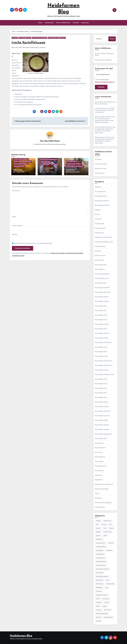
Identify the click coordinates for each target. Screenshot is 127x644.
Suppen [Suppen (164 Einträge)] (105, 606)
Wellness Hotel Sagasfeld (103, 503)
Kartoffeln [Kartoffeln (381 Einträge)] (109, 550)
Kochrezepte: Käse (101, 352)
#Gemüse (43, 48)
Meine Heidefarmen (63, 23)
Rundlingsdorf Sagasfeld (103, 60)
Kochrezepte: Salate (102, 402)
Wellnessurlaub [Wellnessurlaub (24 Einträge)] (108, 617)
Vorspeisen (55, 164)
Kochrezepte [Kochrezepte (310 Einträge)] (100, 573)
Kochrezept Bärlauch (102, 278)
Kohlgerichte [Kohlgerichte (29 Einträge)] (100, 580)
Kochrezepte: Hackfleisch (75, 166)
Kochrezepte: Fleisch (102, 324)
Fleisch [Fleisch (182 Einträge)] (112, 528)
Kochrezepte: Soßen (102, 420)
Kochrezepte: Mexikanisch (103, 361)
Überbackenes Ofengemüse (104, 484)
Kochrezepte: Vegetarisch (57, 38)
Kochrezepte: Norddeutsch (23, 162)
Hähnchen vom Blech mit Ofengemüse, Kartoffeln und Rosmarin (105, 110)
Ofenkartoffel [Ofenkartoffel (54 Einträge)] (110, 584)
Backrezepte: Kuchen (102, 201)
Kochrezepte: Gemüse (39, 38)
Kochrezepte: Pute (101, 388)
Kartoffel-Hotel (52, 141)
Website (15, 234)
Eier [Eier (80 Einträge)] (110, 524)
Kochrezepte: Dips (101, 306)
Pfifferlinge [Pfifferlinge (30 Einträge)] (99, 588)
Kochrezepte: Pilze (101, 379)
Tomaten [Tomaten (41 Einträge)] (99, 610)
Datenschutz (49, 23)
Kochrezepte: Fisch (101, 320)
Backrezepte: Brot (101, 196)
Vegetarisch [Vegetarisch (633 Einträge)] (108, 610)
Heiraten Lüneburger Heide (104, 242)
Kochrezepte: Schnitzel (103, 411)
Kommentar (16, 190)
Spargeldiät (99, 480)
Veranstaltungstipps (102, 489)
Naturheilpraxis (100, 457)
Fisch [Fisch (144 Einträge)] (105, 528)
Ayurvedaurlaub (100, 192)
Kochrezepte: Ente (101, 315)
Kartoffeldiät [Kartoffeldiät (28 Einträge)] (100, 550)
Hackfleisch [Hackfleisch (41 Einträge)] (99, 539)
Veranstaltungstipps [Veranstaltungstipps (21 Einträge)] (102, 614)
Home (40, 23)
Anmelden (98, 159)
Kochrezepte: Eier (101, 310)
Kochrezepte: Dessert (102, 301)
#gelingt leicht (35, 48)
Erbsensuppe (18, 170)
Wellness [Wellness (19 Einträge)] (99, 617)
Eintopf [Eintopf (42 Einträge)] (98, 528)
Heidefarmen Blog (21, 636)
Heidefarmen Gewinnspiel (103, 237)
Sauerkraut (99, 475)
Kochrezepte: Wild (101, 439)
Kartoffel (98, 251)
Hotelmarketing (100, 246)
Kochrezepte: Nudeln (102, 370)
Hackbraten (71, 170)
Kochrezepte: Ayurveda (103, 292)
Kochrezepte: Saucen (102, 407)
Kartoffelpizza (100, 269)
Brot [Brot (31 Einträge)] (97, 524)
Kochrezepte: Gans (101, 329)
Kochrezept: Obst (101, 283)
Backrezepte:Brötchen (102, 205)
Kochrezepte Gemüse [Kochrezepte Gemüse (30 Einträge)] (102, 576)
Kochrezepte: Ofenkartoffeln (105, 375)
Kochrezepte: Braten (102, 297)
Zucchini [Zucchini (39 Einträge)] (98, 621)
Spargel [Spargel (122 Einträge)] (107, 602)
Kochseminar (99, 443)
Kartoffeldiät (99, 260)
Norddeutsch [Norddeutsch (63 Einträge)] (100, 584)
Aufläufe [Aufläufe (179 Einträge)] (98, 521)
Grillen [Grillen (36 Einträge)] (105, 536)
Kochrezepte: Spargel (102, 425)
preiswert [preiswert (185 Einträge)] (99, 591)
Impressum (85, 23)
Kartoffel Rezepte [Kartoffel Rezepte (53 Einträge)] (101, 562)
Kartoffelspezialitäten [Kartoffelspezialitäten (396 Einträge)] (102, 569)
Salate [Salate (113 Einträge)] (98, 599)
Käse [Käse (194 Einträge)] (108, 580)
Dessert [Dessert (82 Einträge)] (104, 524)
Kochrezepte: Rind (101, 397)
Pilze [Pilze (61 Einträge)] (107, 588)
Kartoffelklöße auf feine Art (75, 121)
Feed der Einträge (101, 164)
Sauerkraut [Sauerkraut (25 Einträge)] (106, 599)
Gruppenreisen (100, 224)
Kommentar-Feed (101, 169)
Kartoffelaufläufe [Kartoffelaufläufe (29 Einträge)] (101, 547)
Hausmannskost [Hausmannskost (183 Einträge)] (101, 543)
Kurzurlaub (99, 452)
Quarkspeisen (99, 471)
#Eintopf (27, 48)
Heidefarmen (99, 233)
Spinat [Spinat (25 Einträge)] (98, 606)
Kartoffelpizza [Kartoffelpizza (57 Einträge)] (100, 554)
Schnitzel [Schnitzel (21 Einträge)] (99, 602)
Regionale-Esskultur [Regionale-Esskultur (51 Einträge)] (102, 595)
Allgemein (98, 187)
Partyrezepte (45, 164)
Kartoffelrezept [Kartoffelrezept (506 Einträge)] (100, 558)
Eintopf (15, 38)
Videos (97, 493)
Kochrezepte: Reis (101, 393)
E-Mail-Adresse (17, 225)
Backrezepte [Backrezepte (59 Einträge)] (107, 521)
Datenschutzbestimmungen (104, 82)
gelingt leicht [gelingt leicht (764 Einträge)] (108, 532)
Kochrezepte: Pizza (101, 384)
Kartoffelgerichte (25, 38)
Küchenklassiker (19, 166)
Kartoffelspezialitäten (102, 274)
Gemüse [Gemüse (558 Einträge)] (98, 536)
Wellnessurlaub (100, 507)
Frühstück (98, 219)
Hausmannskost (72, 162)
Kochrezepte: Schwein (102, 416)
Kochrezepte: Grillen (102, 338)
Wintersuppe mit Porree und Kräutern (28, 121)
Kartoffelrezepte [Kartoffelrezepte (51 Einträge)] (101, 565)
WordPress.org (100, 173)
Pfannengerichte (101, 466)
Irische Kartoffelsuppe (29, 43)
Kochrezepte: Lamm (101, 356)
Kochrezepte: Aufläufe (102, 288)
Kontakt (76, 23)
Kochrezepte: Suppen (21, 164)
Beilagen (98, 210)
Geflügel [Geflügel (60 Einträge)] (98, 532)
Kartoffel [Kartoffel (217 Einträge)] (111, 543)
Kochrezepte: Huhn (101, 347)
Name (14, 216)
